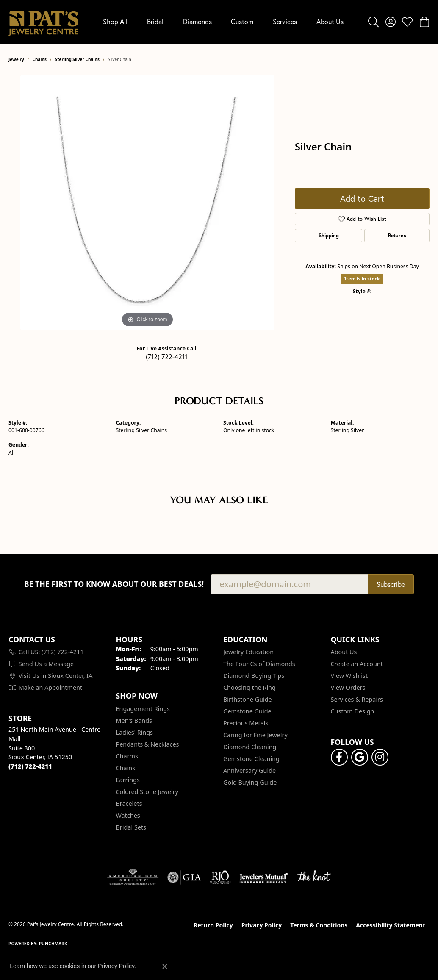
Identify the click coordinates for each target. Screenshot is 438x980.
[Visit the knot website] (314, 877)
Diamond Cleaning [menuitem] (250, 747)
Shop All (115, 21)
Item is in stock (362, 279)
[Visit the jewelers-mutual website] (264, 877)
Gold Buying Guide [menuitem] (250, 782)
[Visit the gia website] (184, 877)
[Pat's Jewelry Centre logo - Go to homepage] (43, 22)
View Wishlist (349, 676)
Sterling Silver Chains (77, 59)
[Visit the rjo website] (220, 877)
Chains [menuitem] (126, 768)
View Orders (348, 687)
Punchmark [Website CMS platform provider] (53, 944)
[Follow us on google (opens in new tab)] (360, 757)
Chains (40, 59)
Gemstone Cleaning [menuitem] (251, 759)
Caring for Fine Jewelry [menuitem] (255, 735)
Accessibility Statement (391, 925)
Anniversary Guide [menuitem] (249, 770)
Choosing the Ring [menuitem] (249, 687)
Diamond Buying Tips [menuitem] (254, 676)
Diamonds (197, 21)
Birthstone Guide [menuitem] (248, 699)
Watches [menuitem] (128, 815)
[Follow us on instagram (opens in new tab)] (380, 757)
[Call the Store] (30, 766)
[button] (373, 22)
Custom (242, 21)
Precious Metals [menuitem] (246, 723)
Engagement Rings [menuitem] (143, 709)
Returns (397, 235)
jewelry (16, 59)
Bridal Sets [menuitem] (131, 827)
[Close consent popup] (165, 966)
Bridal (155, 21)
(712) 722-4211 (166, 357)
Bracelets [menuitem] (129, 804)
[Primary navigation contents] (223, 22)
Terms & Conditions (319, 925)
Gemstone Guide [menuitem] (247, 711)
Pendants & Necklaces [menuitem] (148, 744)
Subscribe (391, 584)
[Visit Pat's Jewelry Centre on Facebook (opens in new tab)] (339, 757)
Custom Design (353, 711)
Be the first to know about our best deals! (114, 584)
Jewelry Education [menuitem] (248, 652)
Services (285, 21)
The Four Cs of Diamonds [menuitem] (259, 664)
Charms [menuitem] (127, 756)
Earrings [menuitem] (128, 780)
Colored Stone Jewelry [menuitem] (147, 792)
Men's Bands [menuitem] (134, 720)
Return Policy (213, 925)
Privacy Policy (262, 925)
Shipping (329, 235)
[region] (147, 203)
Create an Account (357, 664)
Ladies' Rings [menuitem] (134, 732)
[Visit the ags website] (133, 877)
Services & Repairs (357, 699)
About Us (330, 21)
